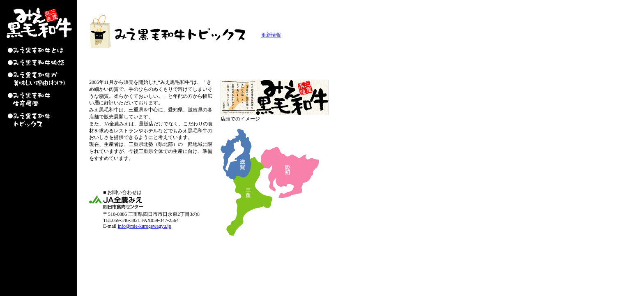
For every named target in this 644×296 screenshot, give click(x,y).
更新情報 (271, 35)
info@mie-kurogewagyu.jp (145, 226)
